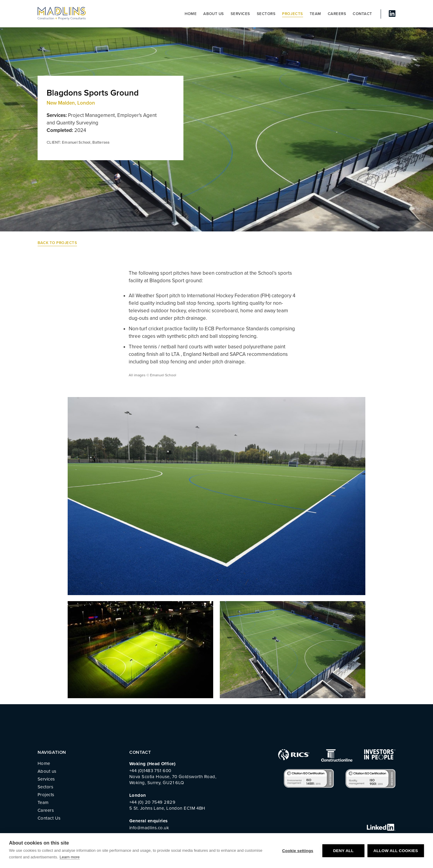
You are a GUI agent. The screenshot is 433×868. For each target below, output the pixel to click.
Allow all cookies (396, 851)
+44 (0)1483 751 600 (150, 771)
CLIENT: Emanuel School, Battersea (78, 142)
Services (240, 14)
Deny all (343, 851)
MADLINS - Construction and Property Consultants (62, 14)
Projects (292, 14)
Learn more (69, 857)
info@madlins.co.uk (149, 828)
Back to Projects (57, 243)
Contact (362, 14)
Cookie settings (298, 851)
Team (315, 14)
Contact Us (49, 818)
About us (213, 14)
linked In (392, 14)
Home (191, 14)
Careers (337, 14)
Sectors (266, 14)
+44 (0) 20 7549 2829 (152, 802)
